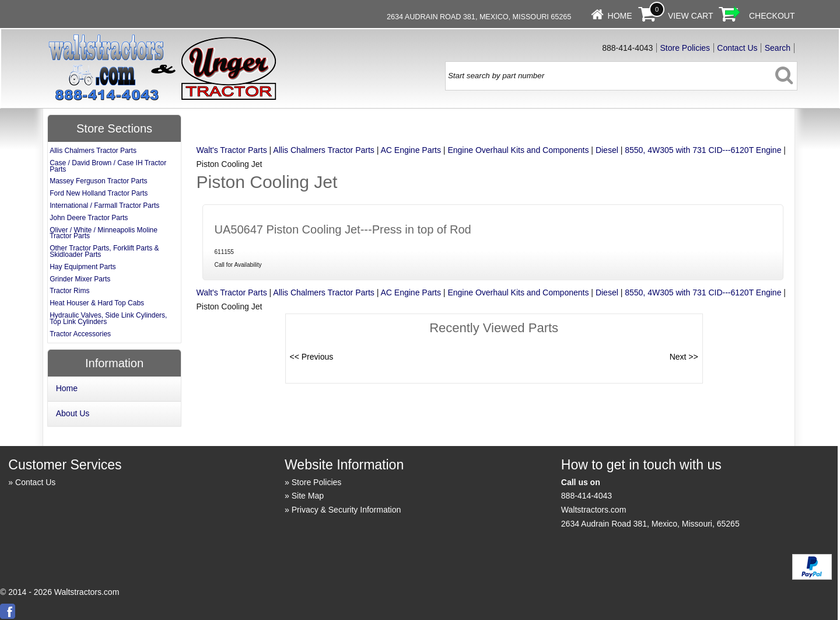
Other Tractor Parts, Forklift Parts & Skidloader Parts (104, 251)
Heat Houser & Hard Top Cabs (97, 303)
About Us (73, 413)
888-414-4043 (587, 496)
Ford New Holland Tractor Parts (99, 193)
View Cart (691, 16)
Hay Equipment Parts (83, 267)
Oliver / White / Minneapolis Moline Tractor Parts (104, 233)
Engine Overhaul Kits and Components (518, 150)
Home (620, 16)
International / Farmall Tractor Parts (104, 205)
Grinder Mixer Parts (80, 279)
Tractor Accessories (80, 334)
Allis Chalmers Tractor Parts (323, 150)
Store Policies (685, 48)
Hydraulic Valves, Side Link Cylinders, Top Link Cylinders (108, 318)
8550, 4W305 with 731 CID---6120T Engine (703, 150)
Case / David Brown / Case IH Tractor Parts (108, 166)
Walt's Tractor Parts (232, 150)
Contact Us (737, 48)
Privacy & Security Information (346, 510)
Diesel (607, 150)
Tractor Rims (69, 291)
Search (778, 48)
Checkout (772, 16)
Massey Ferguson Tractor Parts (98, 181)
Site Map (308, 496)
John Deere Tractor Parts (89, 218)
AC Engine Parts (411, 150)
